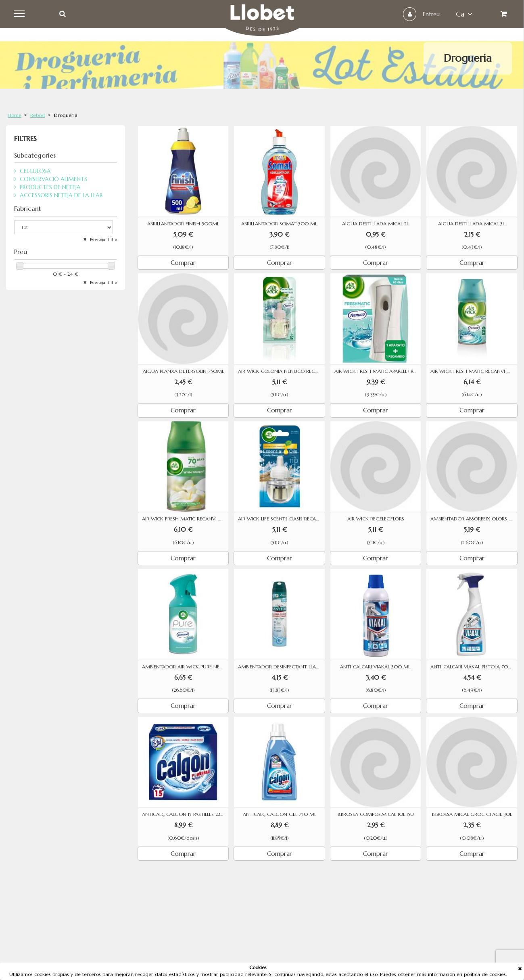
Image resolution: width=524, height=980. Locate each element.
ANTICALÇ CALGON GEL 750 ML (280, 814)
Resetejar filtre (103, 239)
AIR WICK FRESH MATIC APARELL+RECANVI (378, 371)
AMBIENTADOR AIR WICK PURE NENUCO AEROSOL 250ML (185, 667)
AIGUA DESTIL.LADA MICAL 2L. (376, 224)
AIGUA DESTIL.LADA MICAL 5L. (472, 224)
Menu (21, 14)
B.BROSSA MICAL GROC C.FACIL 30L (472, 814)
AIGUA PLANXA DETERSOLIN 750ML (183, 371)
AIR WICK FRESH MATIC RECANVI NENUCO (474, 371)
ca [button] (463, 14)
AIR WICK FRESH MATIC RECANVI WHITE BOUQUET (185, 519)
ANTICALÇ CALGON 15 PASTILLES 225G (184, 814)
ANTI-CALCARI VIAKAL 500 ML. (376, 667)
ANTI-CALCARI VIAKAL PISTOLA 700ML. (474, 667)
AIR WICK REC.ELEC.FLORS (376, 519)
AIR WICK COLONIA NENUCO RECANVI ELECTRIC (281, 371)
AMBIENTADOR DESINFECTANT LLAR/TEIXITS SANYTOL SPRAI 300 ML (281, 667)
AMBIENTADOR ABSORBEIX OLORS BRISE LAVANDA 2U (474, 519)
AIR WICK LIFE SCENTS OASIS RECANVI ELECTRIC (281, 519)
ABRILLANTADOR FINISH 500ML (183, 224)
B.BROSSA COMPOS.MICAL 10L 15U (376, 814)
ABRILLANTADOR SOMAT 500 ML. (280, 224)
